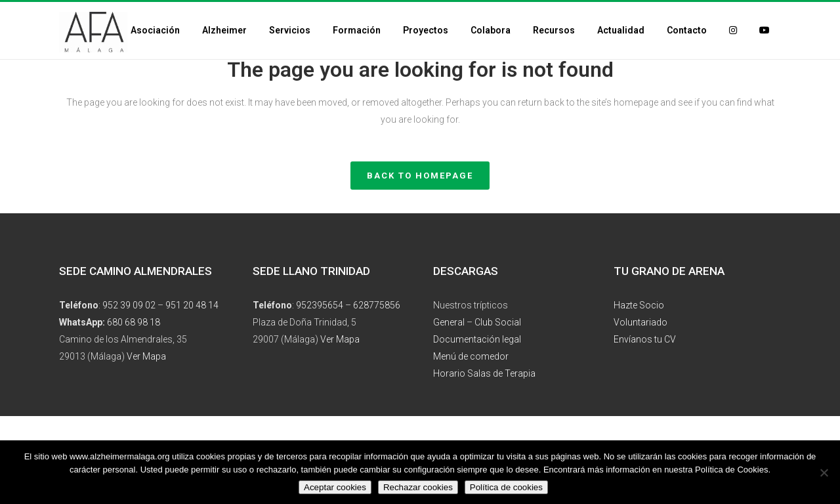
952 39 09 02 (129, 305)
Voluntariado (640, 322)
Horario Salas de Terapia (484, 373)
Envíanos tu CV (645, 339)
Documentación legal (477, 339)
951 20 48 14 (192, 305)
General (449, 322)
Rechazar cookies (418, 487)
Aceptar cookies (335, 487)
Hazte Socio (639, 305)
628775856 (377, 305)
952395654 (320, 305)
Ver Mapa (146, 356)
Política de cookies (506, 487)
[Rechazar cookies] (824, 472)
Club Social (498, 322)
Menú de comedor (471, 356)
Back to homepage (420, 176)
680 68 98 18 (134, 322)
